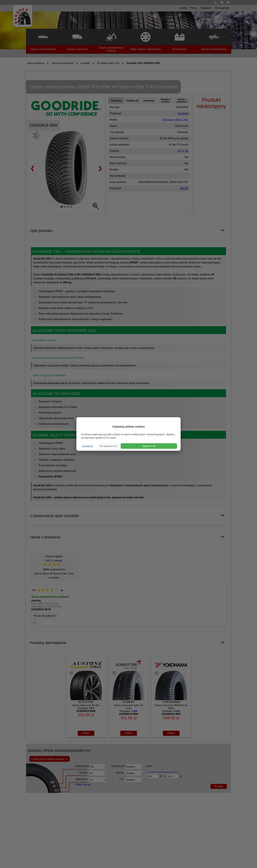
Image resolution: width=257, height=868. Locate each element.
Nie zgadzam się (108, 446)
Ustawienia (87, 446)
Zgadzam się (149, 446)
